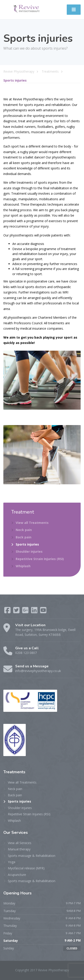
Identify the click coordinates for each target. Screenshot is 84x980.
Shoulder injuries (29, 551)
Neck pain (24, 530)
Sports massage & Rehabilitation (32, 856)
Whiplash (23, 566)
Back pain (24, 537)
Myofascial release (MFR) (26, 868)
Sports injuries (27, 544)
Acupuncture (17, 875)
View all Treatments (32, 523)
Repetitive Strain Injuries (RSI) (40, 559)
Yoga (12, 862)
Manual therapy (19, 849)
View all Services (20, 843)
